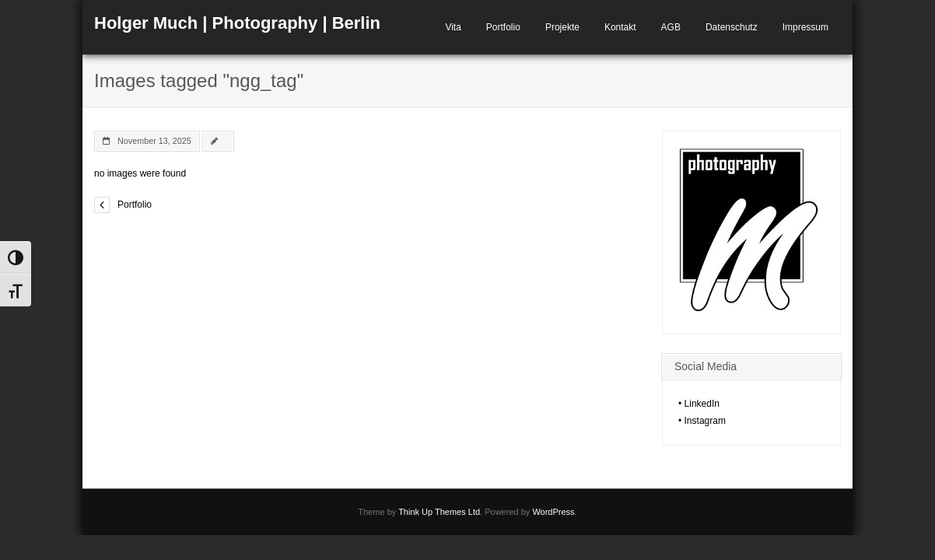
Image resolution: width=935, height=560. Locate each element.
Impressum (805, 27)
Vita (453, 27)
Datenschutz (732, 27)
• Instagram (702, 421)
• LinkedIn (699, 404)
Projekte (562, 27)
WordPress (553, 512)
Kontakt (620, 27)
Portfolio (503, 27)
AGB (671, 27)
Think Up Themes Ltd (439, 512)
